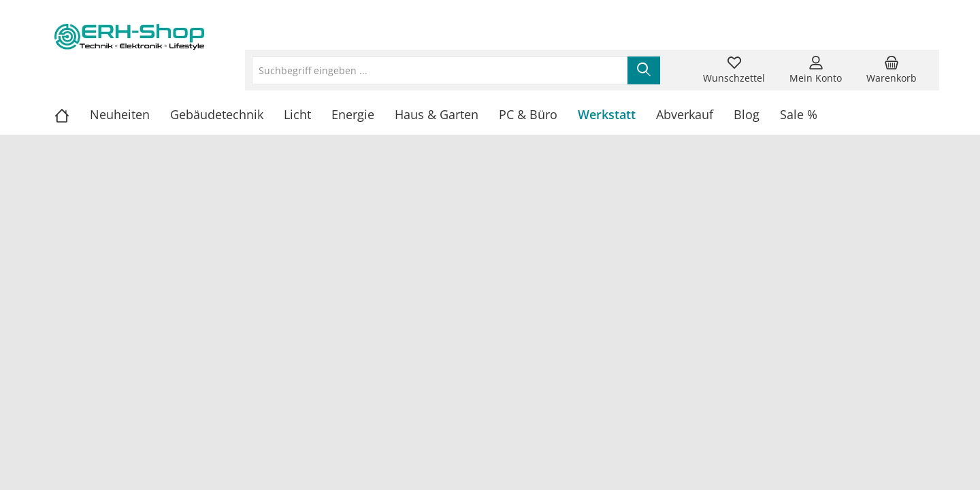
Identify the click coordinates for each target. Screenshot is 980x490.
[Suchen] (644, 70)
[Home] (72, 114)
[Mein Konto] (816, 70)
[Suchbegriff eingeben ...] (440, 70)
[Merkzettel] (734, 70)
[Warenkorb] (892, 70)
